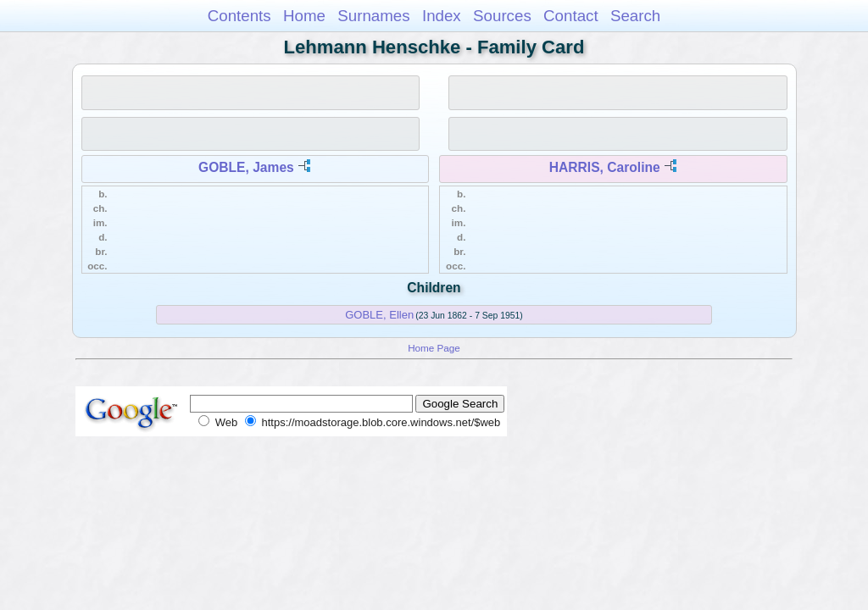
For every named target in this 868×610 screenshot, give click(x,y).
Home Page (434, 348)
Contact (571, 16)
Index (442, 16)
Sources (502, 16)
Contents (239, 16)
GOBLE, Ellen (379, 315)
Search (635, 16)
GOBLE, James (246, 167)
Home (304, 16)
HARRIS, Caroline (605, 167)
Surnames (373, 16)
